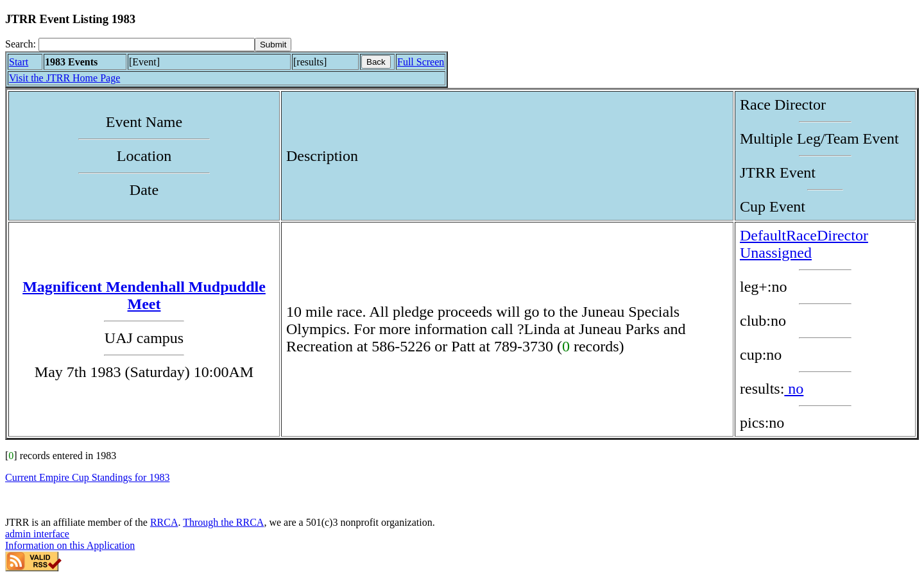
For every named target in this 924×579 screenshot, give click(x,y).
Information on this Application (70, 545)
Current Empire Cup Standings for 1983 (87, 477)
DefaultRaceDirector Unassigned (804, 244)
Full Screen (421, 62)
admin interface (37, 534)
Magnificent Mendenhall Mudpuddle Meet (144, 295)
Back (376, 62)
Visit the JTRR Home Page (64, 78)
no (794, 389)
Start (19, 62)
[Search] (147, 45)
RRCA (164, 522)
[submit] (273, 45)
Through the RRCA (223, 522)
